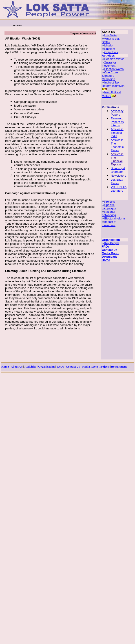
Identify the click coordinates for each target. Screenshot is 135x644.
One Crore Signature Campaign (110, 76)
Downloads (110, 257)
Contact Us (110, 250)
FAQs (106, 246)
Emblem (110, 49)
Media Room (110, 253)
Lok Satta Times (117, 181)
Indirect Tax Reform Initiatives (113, 84)
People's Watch (114, 59)
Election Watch (114, 69)
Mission (109, 45)
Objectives (111, 52)
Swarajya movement (109, 64)
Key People (112, 243)
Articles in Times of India (117, 133)
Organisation (111, 240)
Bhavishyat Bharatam (118, 170)
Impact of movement (109, 223)
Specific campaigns (109, 207)
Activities (108, 56)
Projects (110, 202)
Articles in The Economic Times (117, 145)
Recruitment (119, 367)
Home (106, 260)
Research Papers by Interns (117, 122)
